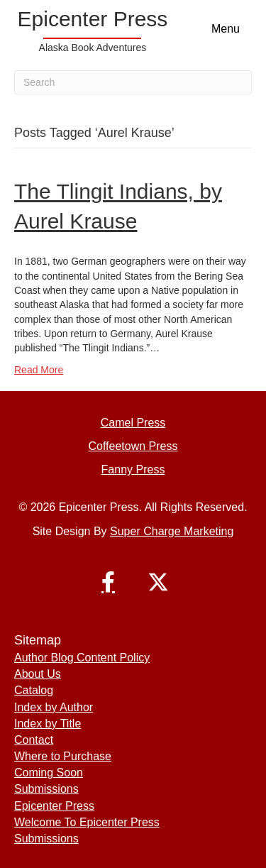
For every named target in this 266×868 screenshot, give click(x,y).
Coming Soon (49, 773)
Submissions (46, 789)
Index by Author (54, 707)
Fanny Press (133, 469)
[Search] (133, 82)
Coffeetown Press (133, 446)
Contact (34, 740)
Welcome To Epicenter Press (87, 822)
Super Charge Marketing (172, 531)
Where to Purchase (63, 756)
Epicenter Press (54, 806)
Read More (39, 370)
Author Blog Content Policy (82, 658)
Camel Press (133, 423)
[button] (109, 582)
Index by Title (48, 724)
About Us (38, 674)
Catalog (34, 690)
